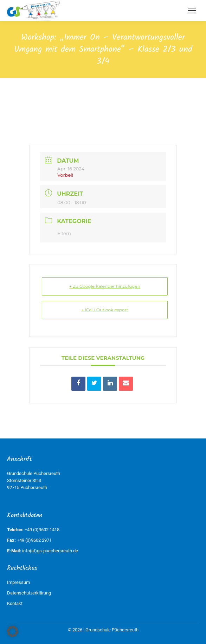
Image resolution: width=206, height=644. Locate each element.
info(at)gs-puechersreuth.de (50, 551)
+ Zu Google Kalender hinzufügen (105, 286)
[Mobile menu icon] (192, 11)
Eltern (64, 233)
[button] (13, 631)
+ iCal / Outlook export (105, 310)
